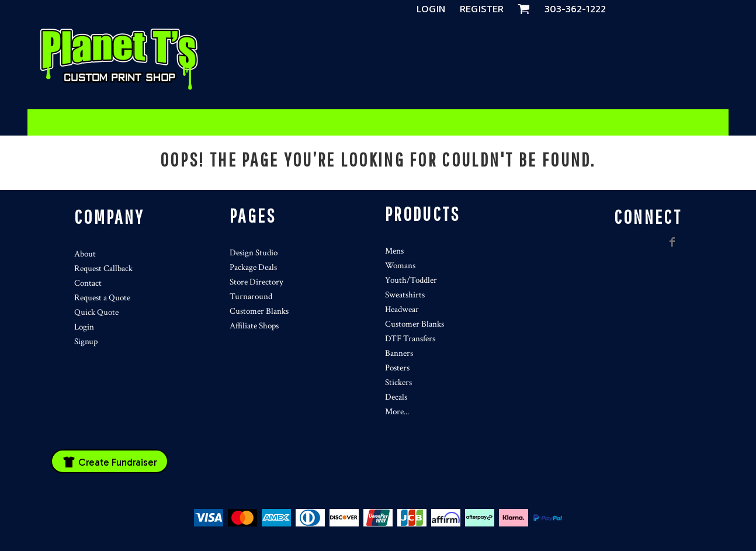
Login (431, 9)
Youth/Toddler (411, 280)
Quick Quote (96, 312)
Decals (396, 397)
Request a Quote (102, 298)
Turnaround (251, 297)
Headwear (402, 309)
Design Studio (254, 253)
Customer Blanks (259, 311)
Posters (397, 368)
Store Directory (256, 282)
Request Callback (103, 268)
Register (482, 9)
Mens (394, 251)
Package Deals (253, 267)
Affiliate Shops (254, 326)
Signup (86, 342)
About (85, 254)
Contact (88, 283)
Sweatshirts (405, 295)
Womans (400, 266)
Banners (399, 353)
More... (397, 412)
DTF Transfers (410, 339)
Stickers (398, 382)
